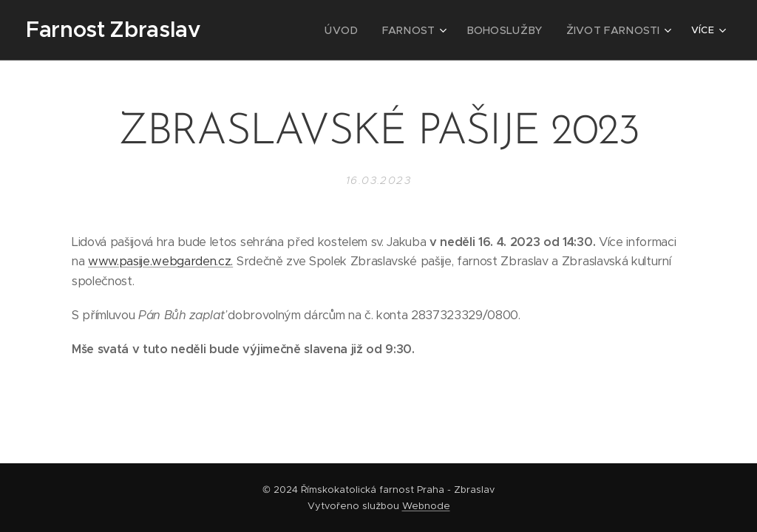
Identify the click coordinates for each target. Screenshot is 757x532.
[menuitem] (364, 30)
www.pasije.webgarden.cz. (160, 261)
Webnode (426, 506)
